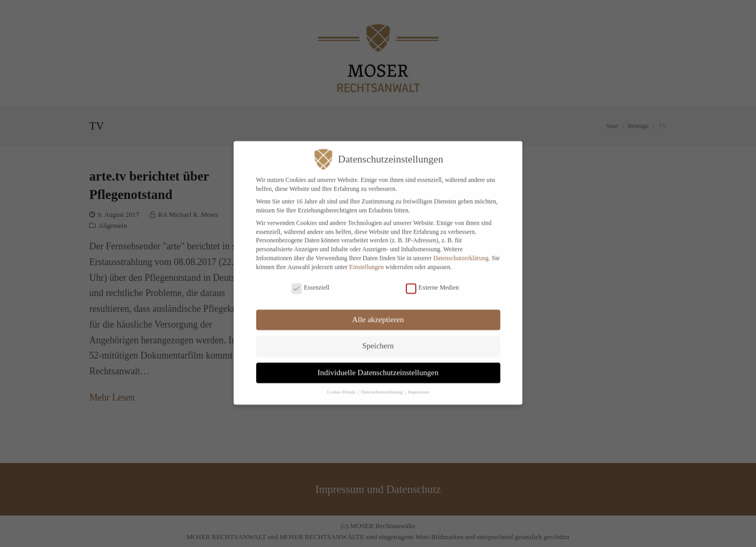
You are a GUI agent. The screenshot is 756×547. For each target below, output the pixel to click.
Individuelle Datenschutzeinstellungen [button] (378, 365)
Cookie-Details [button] (342, 385)
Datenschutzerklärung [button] (382, 385)
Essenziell (311, 281)
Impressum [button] (418, 385)
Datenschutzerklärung (461, 251)
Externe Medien (432, 281)
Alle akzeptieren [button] (378, 312)
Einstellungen (366, 260)
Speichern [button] (378, 339)
